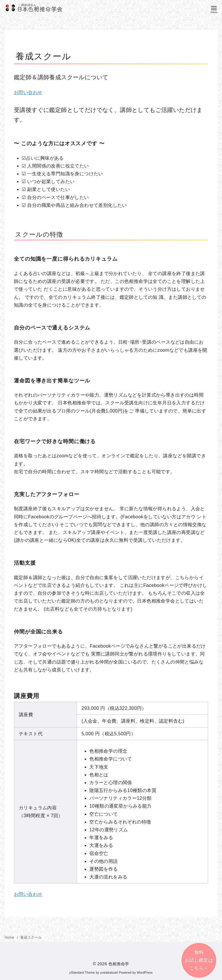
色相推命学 (119, 964)
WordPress (145, 973)
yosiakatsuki (109, 973)
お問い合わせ (28, 92)
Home (10, 937)
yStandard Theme (82, 973)
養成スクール (31, 937)
